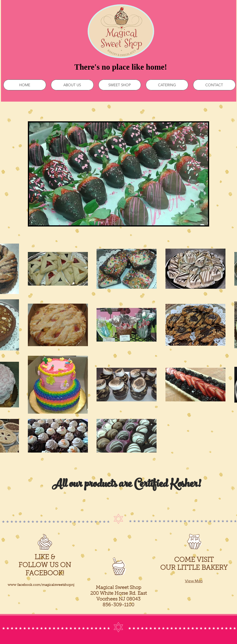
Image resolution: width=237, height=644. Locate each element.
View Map (194, 581)
